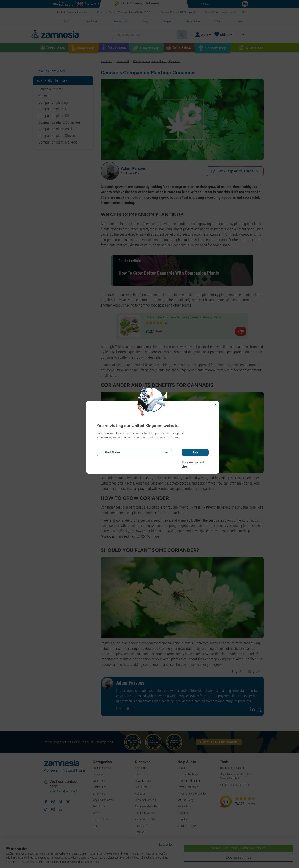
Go (195, 452)
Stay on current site (193, 462)
